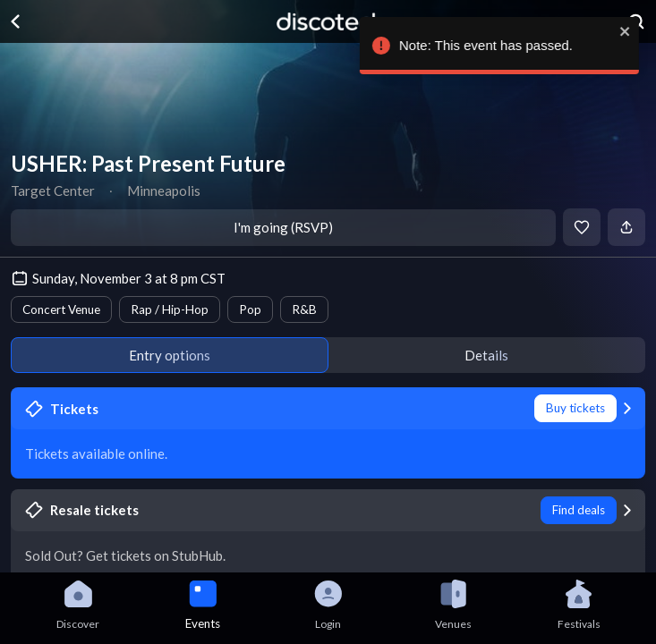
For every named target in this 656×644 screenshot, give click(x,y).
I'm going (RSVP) (283, 227)
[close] (626, 31)
